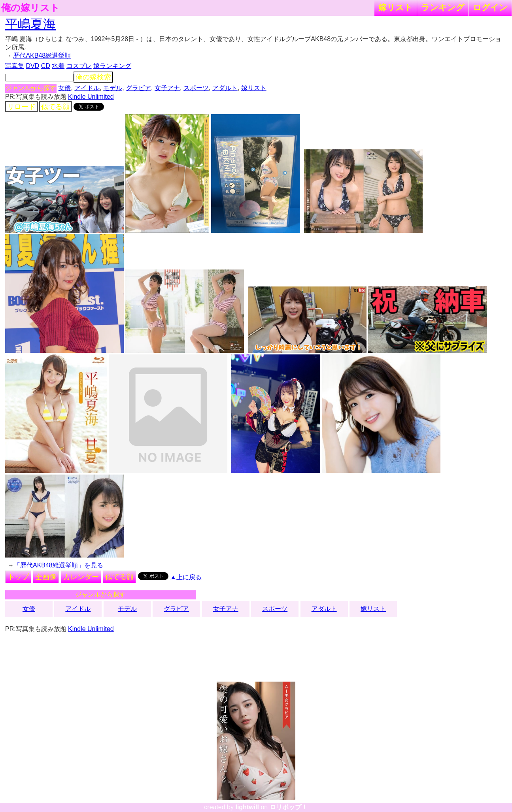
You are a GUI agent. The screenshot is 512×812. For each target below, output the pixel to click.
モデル (113, 88)
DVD (32, 66)
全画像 (46, 577)
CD (46, 66)
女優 (64, 88)
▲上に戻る (186, 577)
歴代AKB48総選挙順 (42, 56)
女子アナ (167, 88)
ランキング (443, 7)
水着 (58, 66)
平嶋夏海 (30, 24)
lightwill (247, 807)
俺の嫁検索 (93, 77)
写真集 (15, 66)
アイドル (87, 88)
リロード (21, 107)
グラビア (138, 88)
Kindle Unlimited (91, 97)
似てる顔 (55, 107)
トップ (18, 577)
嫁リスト (396, 7)
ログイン (490, 7)
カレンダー (81, 577)
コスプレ (79, 66)
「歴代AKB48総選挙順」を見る (59, 565)
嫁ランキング (112, 66)
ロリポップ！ (289, 807)
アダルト (225, 88)
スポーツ (196, 88)
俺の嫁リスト (30, 8)
